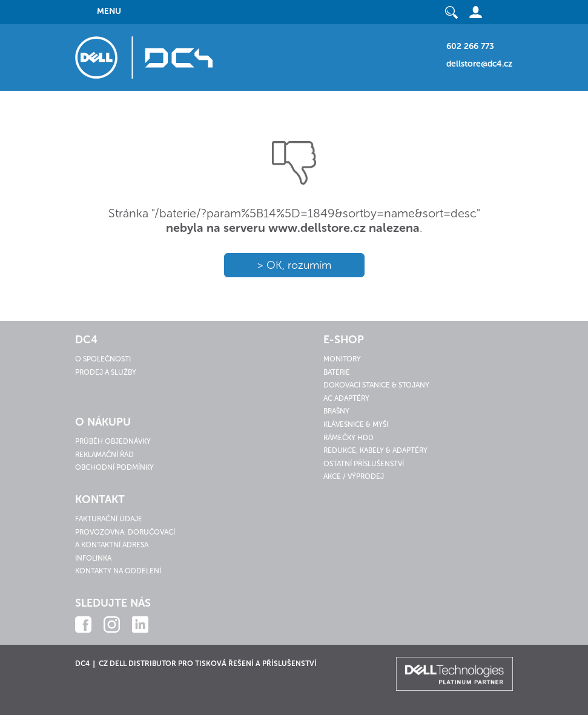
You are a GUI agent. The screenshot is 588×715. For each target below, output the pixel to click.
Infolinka (93, 558)
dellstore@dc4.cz (479, 64)
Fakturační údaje (109, 519)
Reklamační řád (104, 455)
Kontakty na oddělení (118, 571)
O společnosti (103, 359)
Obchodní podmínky (114, 467)
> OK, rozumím (294, 265)
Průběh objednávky (113, 441)
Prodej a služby (106, 372)
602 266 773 (470, 46)
